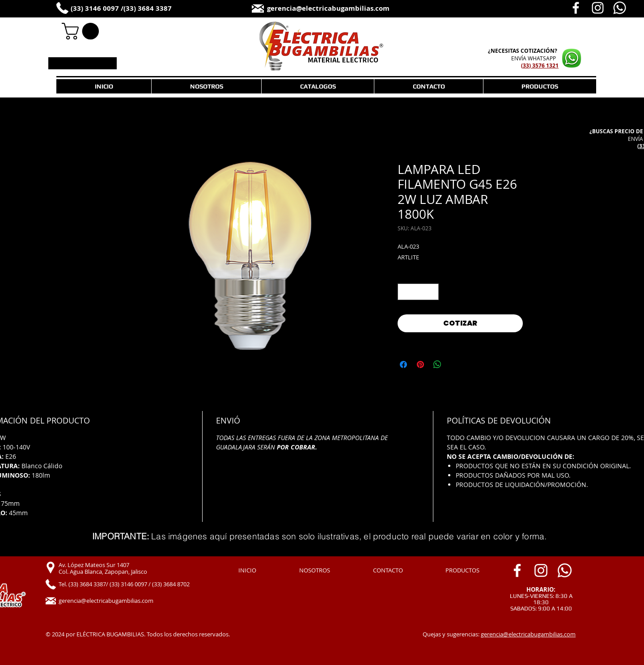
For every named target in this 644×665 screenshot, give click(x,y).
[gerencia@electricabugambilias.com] (345, 9)
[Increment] (432, 292)
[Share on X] (454, 364)
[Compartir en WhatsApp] (437, 364)
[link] (82, 31)
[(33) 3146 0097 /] (102, 9)
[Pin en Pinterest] (420, 364)
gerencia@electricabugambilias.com (528, 634)
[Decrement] (405, 292)
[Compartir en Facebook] (403, 364)
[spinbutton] (418, 292)
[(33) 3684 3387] (156, 9)
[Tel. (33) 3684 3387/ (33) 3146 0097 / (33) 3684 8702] (134, 584)
